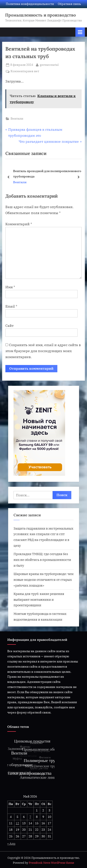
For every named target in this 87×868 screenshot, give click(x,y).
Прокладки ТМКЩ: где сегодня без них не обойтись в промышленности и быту (42, 559)
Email (11, 306)
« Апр (11, 844)
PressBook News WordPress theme (51, 863)
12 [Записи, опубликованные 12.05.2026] (17, 823)
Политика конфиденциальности (30, 4)
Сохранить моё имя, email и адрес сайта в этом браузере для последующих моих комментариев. (43, 351)
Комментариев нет (25, 71)
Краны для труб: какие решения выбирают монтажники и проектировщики (39, 599)
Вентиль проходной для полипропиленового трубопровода (47, 174)
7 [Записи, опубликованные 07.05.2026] (30, 817)
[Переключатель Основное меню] (80, 32)
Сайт (9, 326)
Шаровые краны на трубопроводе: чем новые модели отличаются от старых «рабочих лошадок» (43, 579)
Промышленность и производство (40, 15)
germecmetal (49, 65)
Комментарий (19, 224)
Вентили (17, 119)
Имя (10, 287)
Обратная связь (69, 4)
